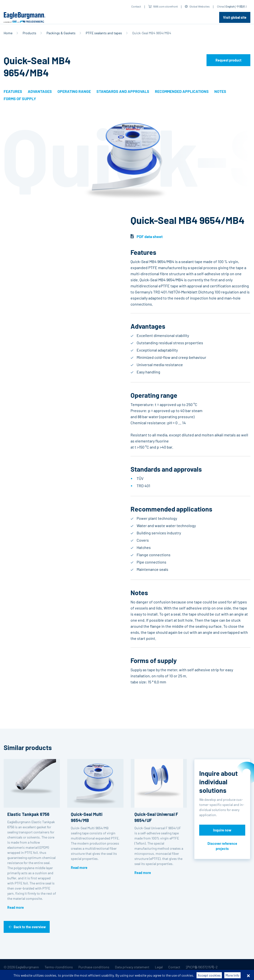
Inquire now (222, 830)
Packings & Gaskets (61, 33)
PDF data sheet (150, 236)
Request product (228, 60)
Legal (159, 967)
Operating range (74, 91)
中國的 (241, 6)
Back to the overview (30, 927)
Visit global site (235, 17)
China (220, 6)
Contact (136, 6)
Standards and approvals (123, 91)
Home (8, 33)
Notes (220, 91)
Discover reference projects (222, 846)
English (230, 6)
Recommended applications (182, 91)
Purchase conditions (94, 967)
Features (13, 91)
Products (29, 33)
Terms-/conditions (59, 967)
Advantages (40, 91)
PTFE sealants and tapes (104, 33)
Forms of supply (20, 99)
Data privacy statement (132, 967)
